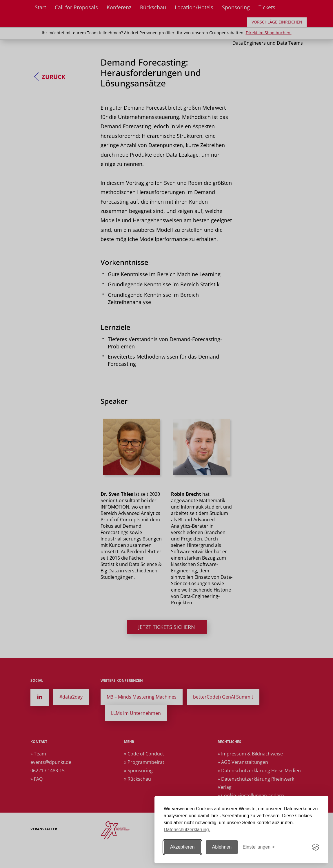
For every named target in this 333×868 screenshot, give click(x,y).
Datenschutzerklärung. (187, 830)
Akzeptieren (182, 847)
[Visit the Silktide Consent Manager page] (316, 847)
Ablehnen (222, 847)
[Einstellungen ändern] (259, 847)
